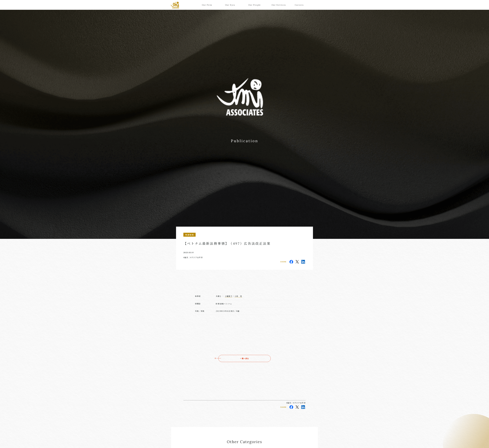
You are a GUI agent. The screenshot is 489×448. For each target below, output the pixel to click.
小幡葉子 (229, 296)
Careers (299, 5)
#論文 (186, 257)
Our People (254, 5)
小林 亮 (238, 296)
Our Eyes (230, 5)
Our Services (278, 5)
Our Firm (207, 5)
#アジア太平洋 (197, 257)
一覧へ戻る (244, 358)
